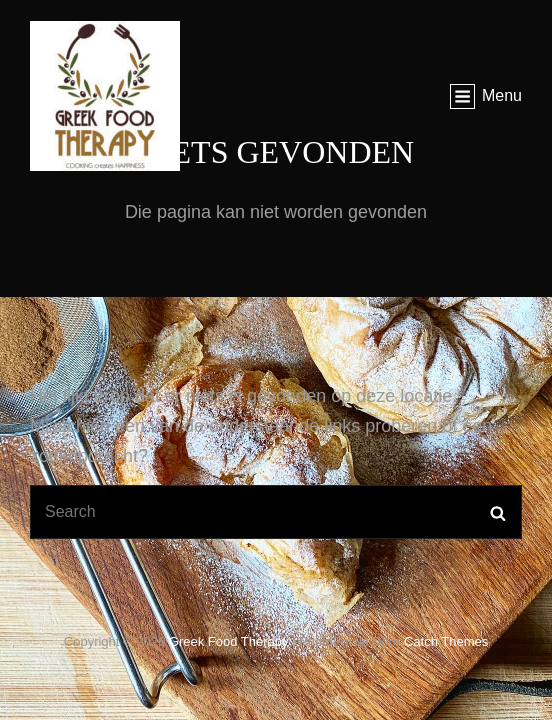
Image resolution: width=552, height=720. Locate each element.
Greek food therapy (229, 641)
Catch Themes (446, 641)
